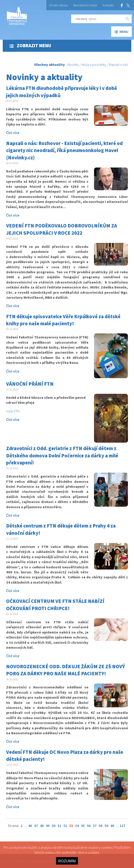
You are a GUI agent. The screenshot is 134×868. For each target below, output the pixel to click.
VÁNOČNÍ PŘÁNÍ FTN (30, 384)
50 (54, 826)
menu (121, 32)
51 (59, 826)
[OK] (127, 19)
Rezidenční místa (85, 5)
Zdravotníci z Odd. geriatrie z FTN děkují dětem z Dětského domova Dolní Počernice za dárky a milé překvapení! (62, 455)
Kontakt (108, 5)
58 (101, 826)
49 (48, 826)
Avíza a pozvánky (94, 64)
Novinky (73, 64)
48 (42, 826)
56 (89, 826)
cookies (93, 852)
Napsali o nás (118, 64)
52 (65, 826)
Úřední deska (59, 5)
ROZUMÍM (67, 861)
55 (83, 826)
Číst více (13, 133)
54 (77, 826)
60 (112, 826)
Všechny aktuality (49, 64)
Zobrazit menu (30, 46)
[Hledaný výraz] (97, 19)
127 (122, 826)
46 (30, 826)
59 (106, 826)
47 (36, 826)
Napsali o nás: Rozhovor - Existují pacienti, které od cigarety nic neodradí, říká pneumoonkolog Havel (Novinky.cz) (64, 150)
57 (95, 826)
